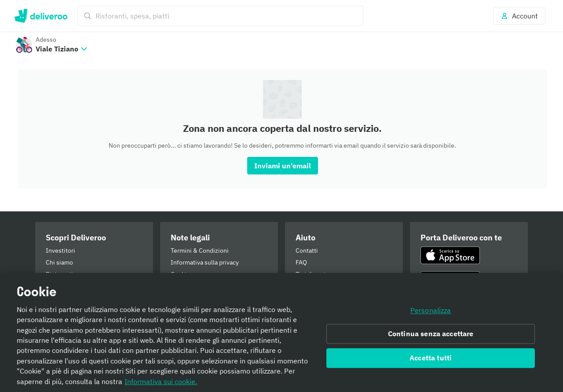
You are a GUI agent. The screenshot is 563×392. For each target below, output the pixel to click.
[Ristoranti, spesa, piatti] (220, 16)
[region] (281, 332)
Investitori (60, 250)
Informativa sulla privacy (205, 262)
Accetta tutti (431, 358)
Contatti (307, 250)
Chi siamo (59, 262)
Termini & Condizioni (200, 250)
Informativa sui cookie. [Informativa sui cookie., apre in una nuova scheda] (161, 381)
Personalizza (431, 310)
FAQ (301, 262)
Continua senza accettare (431, 334)
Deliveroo (41, 16)
